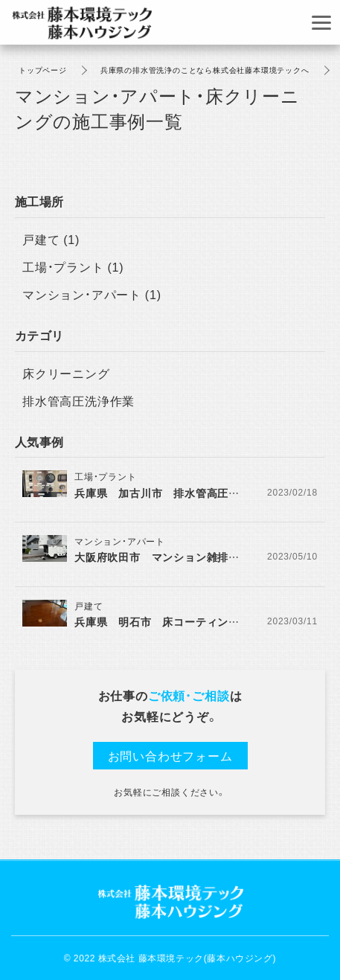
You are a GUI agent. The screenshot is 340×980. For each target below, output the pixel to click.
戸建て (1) (51, 239)
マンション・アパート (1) (92, 294)
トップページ (43, 70)
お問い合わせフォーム (170, 755)
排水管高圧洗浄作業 (78, 400)
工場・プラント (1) (73, 266)
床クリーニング (66, 373)
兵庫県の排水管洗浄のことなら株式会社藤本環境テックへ (205, 70)
